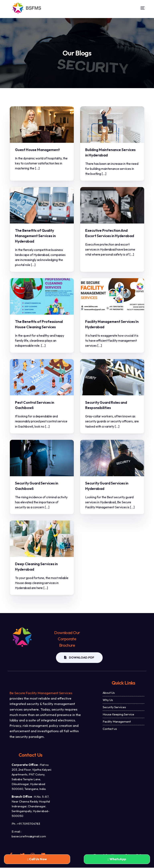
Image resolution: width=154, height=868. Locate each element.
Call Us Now (37, 859)
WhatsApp (117, 859)
